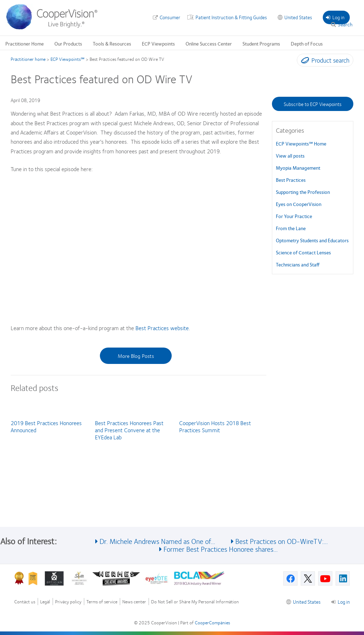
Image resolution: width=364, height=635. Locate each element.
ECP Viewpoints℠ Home (301, 143)
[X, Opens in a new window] (308, 578)
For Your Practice (294, 216)
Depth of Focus (307, 43)
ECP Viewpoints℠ (68, 59)
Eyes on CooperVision (299, 204)
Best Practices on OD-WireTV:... (282, 541)
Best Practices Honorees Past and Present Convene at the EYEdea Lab (129, 430)
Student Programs (261, 43)
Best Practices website (162, 328)
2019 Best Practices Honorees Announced (46, 426)
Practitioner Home (25, 43)
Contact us (25, 602)
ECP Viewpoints (158, 43)
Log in (335, 17)
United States (298, 17)
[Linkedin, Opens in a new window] (343, 578)
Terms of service (102, 602)
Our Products (68, 43)
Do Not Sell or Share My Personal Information (195, 602)
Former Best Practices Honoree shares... (221, 549)
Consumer (170, 17)
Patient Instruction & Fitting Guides (231, 17)
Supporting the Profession (303, 192)
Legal (45, 602)
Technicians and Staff (298, 264)
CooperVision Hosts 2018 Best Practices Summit (215, 426)
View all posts (290, 155)
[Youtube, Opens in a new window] (325, 578)
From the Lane (291, 228)
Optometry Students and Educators (312, 240)
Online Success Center (209, 43)
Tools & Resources (112, 43)
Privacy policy (68, 602)
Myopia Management (298, 168)
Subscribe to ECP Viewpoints (313, 104)
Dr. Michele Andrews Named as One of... (157, 541)
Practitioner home (28, 59)
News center (134, 602)
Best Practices (291, 180)
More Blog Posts (136, 356)
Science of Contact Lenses (303, 252)
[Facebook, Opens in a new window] (290, 578)
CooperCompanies (212, 623)
